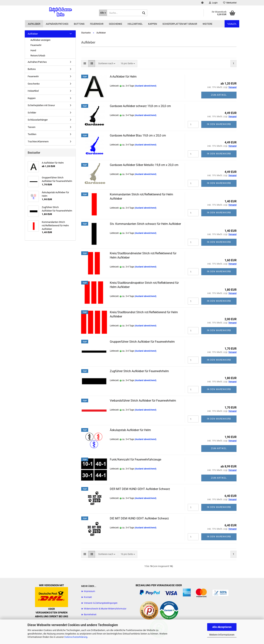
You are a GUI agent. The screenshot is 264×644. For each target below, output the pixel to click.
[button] (202, 3)
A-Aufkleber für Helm (123, 77)
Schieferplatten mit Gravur (180, 24)
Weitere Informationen (222, 635)
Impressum (90, 591)
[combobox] (107, 64)
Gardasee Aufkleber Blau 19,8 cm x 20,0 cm (138, 135)
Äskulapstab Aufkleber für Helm (130, 430)
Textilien (32, 134)
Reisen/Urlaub (38, 56)
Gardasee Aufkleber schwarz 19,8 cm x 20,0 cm (140, 106)
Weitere (207, 24)
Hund (33, 50)
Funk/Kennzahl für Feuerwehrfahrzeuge (135, 459)
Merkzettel (230, 3)
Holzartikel (135, 24)
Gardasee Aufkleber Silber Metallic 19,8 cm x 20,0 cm (144, 165)
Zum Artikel (219, 95)
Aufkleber (34, 24)
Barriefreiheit (90, 615)
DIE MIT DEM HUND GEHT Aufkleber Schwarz (139, 518)
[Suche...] (103, 13)
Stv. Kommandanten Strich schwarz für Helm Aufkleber (145, 224)
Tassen (32, 127)
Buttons (79, 24)
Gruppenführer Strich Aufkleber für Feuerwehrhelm (142, 342)
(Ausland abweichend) (145, 86)
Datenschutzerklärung (76, 637)
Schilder (32, 113)
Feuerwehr (97, 24)
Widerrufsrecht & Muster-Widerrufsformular (105, 609)
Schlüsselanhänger (38, 120)
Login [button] (213, 3)
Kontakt (88, 597)
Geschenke (115, 24)
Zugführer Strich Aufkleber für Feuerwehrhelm (139, 371)
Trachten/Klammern (38, 142)
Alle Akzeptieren (222, 627)
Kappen (153, 24)
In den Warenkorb (219, 124)
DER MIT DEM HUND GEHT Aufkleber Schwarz (140, 489)
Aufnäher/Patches (57, 24)
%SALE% (232, 24)
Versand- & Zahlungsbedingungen (101, 603)
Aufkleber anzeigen (40, 40)
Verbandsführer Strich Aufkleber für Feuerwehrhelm (143, 401)
